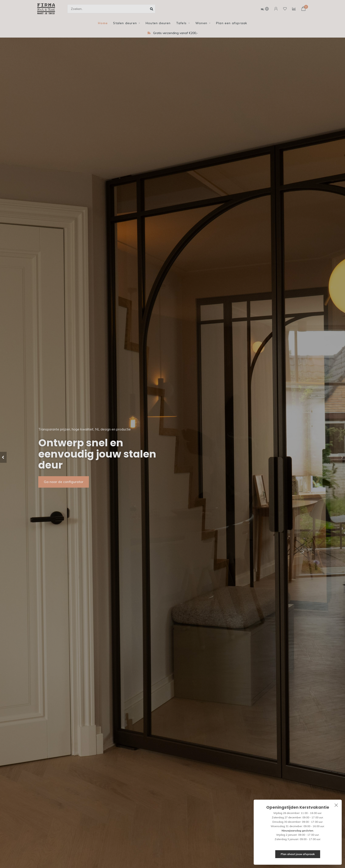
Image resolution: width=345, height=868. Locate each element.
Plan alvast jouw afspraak (298, 854)
